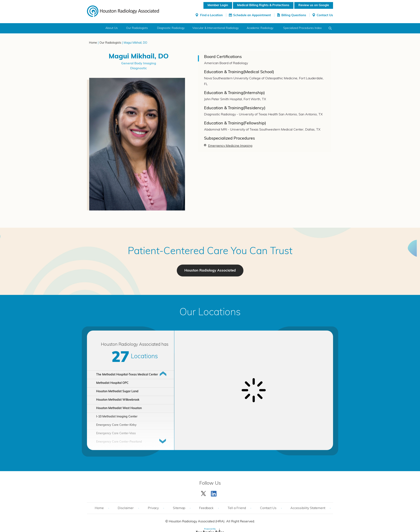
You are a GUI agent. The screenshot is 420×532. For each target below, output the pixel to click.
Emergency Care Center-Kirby (116, 425)
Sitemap (179, 508)
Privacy (153, 508)
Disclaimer (126, 508)
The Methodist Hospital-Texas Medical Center (127, 375)
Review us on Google (314, 5)
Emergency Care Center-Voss (116, 434)
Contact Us (325, 15)
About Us (112, 28)
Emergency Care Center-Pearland (119, 442)
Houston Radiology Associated (210, 271)
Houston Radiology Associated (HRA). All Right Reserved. (211, 522)
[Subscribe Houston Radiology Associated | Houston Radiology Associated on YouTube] (214, 493)
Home (95, 28)
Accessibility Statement (308, 508)
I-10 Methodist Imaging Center (117, 417)
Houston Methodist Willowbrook (118, 400)
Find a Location (211, 15)
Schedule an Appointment (252, 15)
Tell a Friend (237, 508)
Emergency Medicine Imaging (230, 146)
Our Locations (210, 313)
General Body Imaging (139, 64)
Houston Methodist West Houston (119, 408)
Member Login (218, 5)
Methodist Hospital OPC (112, 383)
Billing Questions (294, 15)
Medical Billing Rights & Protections (263, 5)
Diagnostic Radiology (171, 28)
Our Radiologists (137, 28)
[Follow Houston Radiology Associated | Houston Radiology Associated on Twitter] (204, 493)
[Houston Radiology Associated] (123, 11)
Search (330, 28)
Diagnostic (139, 68)
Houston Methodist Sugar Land (117, 392)
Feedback (206, 508)
